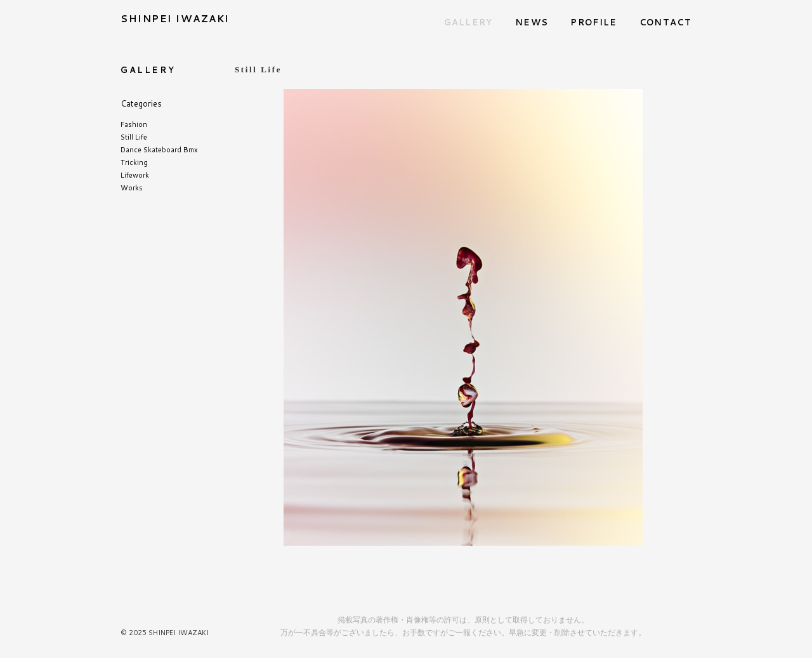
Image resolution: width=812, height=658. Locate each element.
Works (132, 188)
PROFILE (593, 22)
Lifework (135, 175)
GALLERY (468, 22)
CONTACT (665, 22)
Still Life (134, 137)
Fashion (134, 124)
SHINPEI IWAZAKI (175, 19)
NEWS (532, 22)
